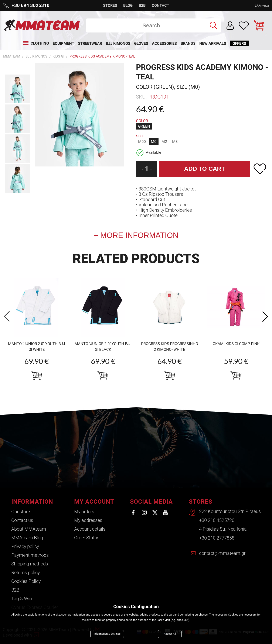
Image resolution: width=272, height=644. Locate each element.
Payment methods (30, 555)
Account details (90, 529)
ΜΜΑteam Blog (27, 538)
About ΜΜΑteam (29, 529)
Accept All (170, 634)
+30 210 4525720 (217, 520)
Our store (21, 512)
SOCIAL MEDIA (151, 502)
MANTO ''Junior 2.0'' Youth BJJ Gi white (37, 347)
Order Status (87, 538)
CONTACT (160, 5)
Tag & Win (22, 599)
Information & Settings (107, 634)
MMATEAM (12, 56)
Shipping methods (30, 564)
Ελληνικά (262, 5)
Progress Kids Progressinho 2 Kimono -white (170, 347)
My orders (84, 512)
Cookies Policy (26, 581)
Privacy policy (25, 546)
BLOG (128, 5)
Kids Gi (58, 56)
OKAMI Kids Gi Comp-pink (236, 344)
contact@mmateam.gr (222, 553)
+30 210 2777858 (217, 538)
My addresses (88, 520)
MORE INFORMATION (138, 235)
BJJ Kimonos (36, 56)
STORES (110, 5)
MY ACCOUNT (94, 502)
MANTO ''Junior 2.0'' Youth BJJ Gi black (103, 347)
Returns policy (25, 573)
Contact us (22, 520)
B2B (142, 5)
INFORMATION (32, 502)
